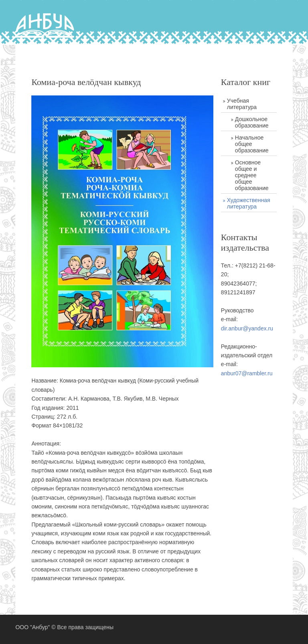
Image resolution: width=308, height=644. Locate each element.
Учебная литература (242, 104)
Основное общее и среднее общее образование (252, 175)
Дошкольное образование (252, 122)
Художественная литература (249, 203)
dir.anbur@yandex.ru (247, 328)
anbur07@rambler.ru (247, 373)
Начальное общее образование (252, 144)
